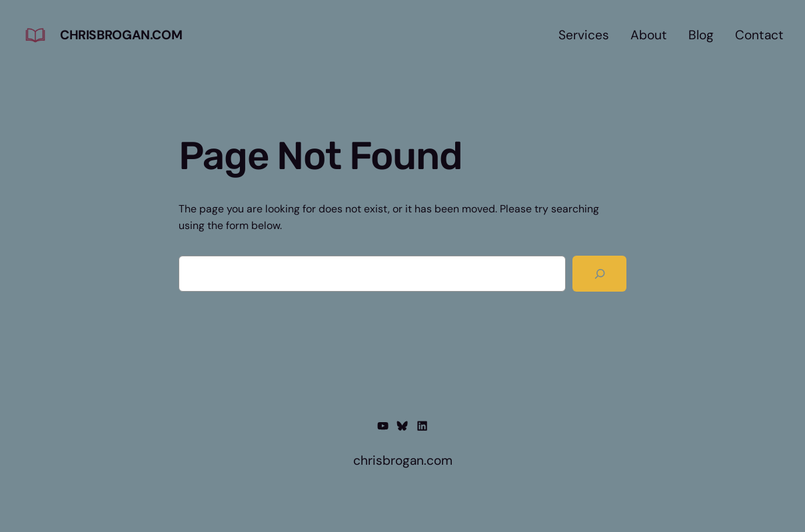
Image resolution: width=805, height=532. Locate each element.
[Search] (599, 274)
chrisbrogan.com (121, 35)
